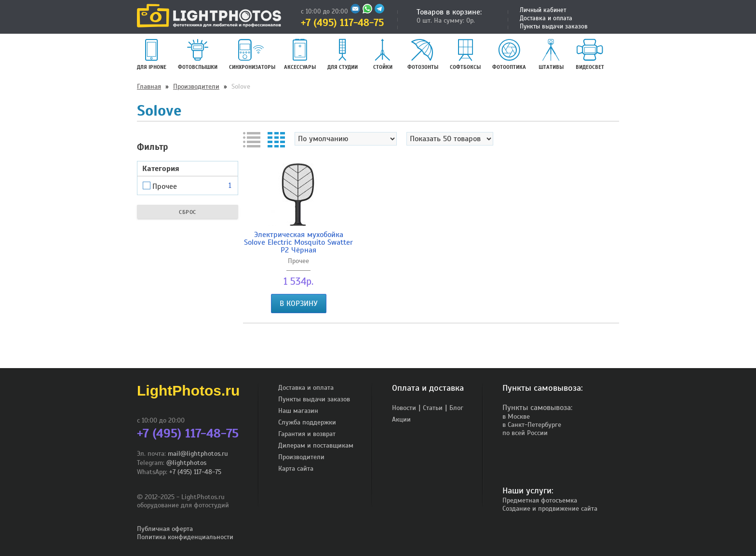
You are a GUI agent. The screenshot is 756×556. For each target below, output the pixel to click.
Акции (401, 419)
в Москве (516, 417)
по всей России (525, 433)
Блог (456, 408)
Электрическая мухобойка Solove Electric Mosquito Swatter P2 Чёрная (298, 242)
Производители (196, 86)
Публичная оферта (165, 529)
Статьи (433, 408)
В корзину (299, 304)
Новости (404, 408)
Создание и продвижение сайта (550, 509)
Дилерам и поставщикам (316, 445)
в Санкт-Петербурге (532, 425)
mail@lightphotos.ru (198, 454)
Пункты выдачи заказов (554, 26)
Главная (149, 86)
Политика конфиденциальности (185, 537)
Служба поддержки (307, 422)
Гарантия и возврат (307, 434)
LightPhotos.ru (188, 391)
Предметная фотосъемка (540, 500)
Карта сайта (296, 469)
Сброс (188, 212)
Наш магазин (298, 411)
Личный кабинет (543, 10)
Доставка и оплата (546, 18)
